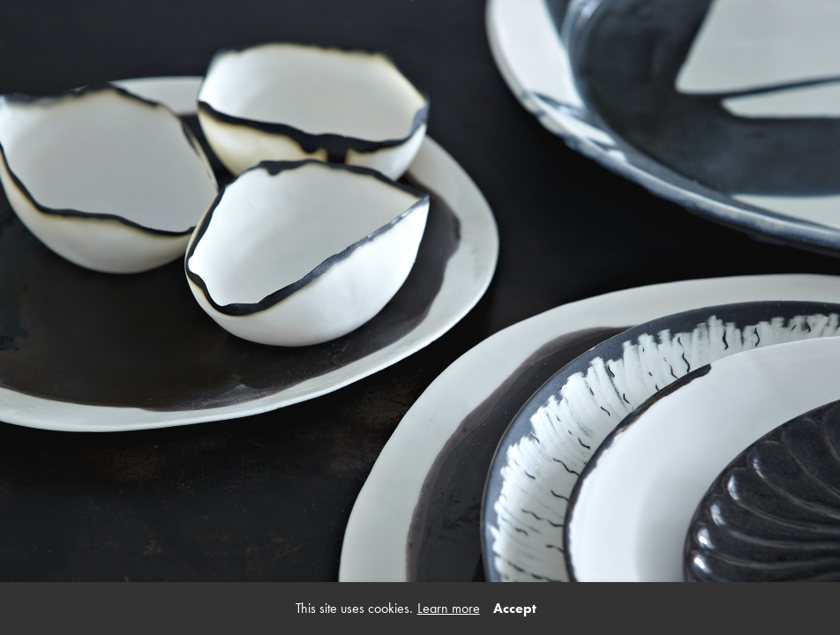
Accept (515, 608)
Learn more (449, 608)
